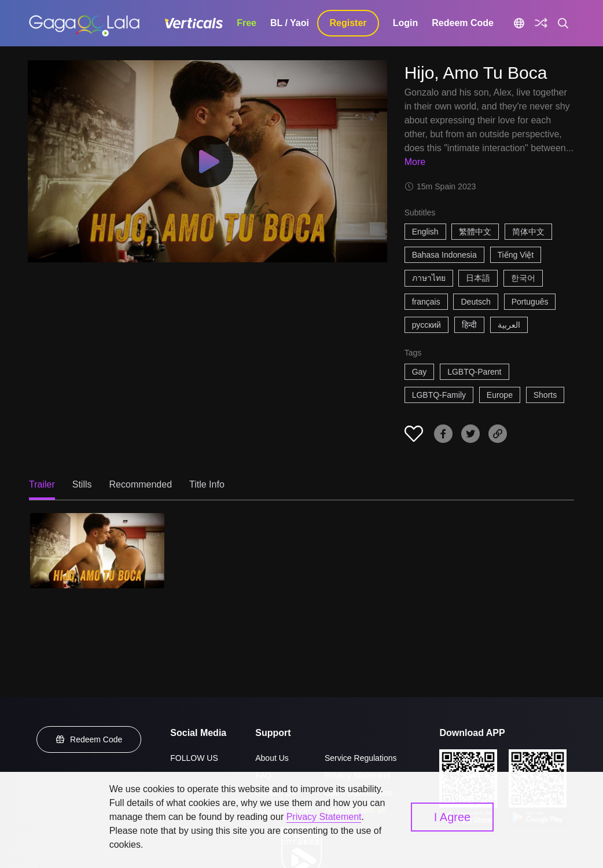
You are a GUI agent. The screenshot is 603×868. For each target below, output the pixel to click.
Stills (82, 484)
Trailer (42, 484)
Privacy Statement (324, 817)
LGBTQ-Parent (474, 372)
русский (426, 325)
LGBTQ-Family (439, 395)
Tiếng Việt (516, 255)
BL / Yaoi (290, 23)
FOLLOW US (194, 758)
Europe (500, 395)
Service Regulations (361, 758)
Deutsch (475, 302)
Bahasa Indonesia (444, 255)
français (426, 302)
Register (348, 23)
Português (530, 302)
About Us (272, 758)
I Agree (452, 817)
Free (247, 23)
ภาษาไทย (429, 278)
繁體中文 (475, 232)
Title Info (207, 484)
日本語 (478, 278)
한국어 (523, 278)
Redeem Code (463, 23)
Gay (420, 372)
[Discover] (541, 23)
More (415, 162)
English (425, 232)
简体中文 (528, 232)
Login (406, 23)
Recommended (141, 484)
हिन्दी (469, 325)
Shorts (545, 395)
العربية (509, 325)
